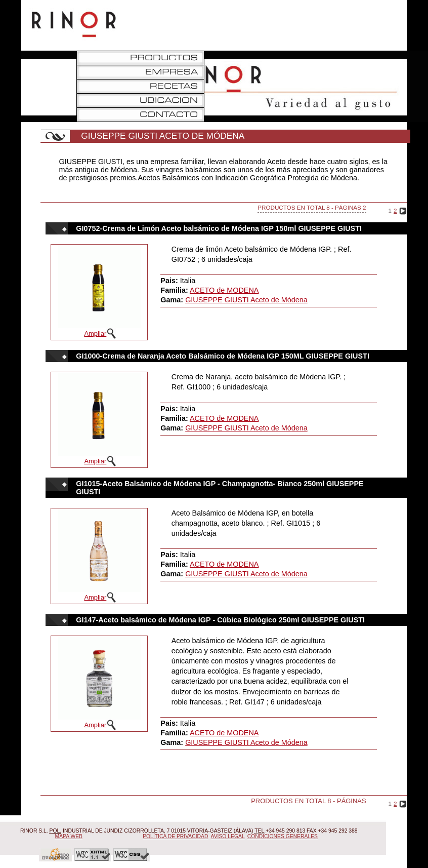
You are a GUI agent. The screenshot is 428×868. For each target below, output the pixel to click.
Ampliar (95, 333)
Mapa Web (69, 836)
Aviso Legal (228, 836)
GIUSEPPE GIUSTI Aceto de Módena (246, 300)
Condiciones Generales (283, 836)
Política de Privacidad (175, 836)
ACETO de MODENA (224, 290)
